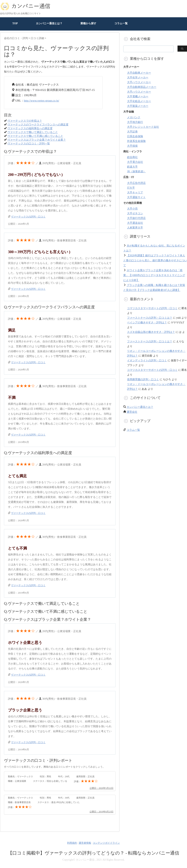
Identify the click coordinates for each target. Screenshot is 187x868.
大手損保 (132, 146)
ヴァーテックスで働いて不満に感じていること (35, 136)
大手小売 (132, 209)
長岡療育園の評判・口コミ (143, 379)
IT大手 (131, 188)
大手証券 (132, 132)
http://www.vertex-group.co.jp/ (42, 101)
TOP (15, 23)
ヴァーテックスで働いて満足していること (33, 132)
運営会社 (132, 412)
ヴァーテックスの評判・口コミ (28, 217)
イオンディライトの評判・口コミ (147, 360)
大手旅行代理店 (136, 218)
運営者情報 (85, 843)
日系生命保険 (135, 136)
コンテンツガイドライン (106, 843)
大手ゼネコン (135, 213)
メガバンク (134, 117)
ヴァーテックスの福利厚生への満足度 (30, 128)
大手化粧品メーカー (139, 101)
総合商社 (132, 157)
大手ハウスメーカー (139, 82)
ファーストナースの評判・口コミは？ (150, 318)
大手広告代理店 (136, 183)
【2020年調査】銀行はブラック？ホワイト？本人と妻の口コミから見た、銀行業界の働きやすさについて (155, 260)
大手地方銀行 (135, 122)
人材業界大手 (135, 228)
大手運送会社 (135, 223)
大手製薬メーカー (138, 106)
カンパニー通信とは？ (49, 23)
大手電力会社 (135, 162)
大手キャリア (135, 193)
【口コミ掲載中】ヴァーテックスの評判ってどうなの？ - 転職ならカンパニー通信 (94, 853)
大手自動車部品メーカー (142, 87)
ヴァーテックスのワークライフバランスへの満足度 (38, 125)
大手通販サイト (136, 197)
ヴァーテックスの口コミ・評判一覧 (29, 144)
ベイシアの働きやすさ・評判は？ (147, 323)
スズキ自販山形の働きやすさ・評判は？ (151, 332)
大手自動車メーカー (139, 73)
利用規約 (72, 843)
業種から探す (88, 23)
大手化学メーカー (138, 78)
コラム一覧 (121, 23)
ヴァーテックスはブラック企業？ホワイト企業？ (37, 140)
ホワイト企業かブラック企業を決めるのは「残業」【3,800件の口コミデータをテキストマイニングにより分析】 (154, 275)
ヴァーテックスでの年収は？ (25, 121)
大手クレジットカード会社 (143, 127)
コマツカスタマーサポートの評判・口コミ (152, 308)
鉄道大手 (132, 167)
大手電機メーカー (138, 96)
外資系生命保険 (136, 141)
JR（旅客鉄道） (136, 171)
